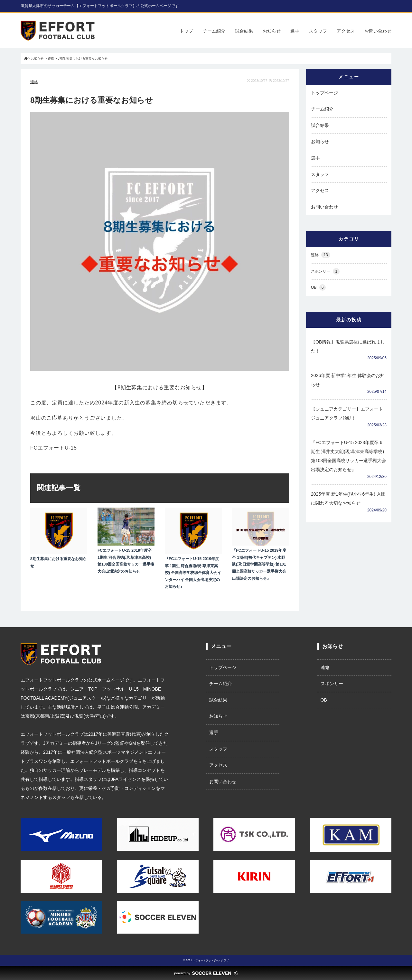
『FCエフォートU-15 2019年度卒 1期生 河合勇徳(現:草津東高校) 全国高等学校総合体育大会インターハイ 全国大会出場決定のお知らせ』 (193, 573)
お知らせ (272, 31)
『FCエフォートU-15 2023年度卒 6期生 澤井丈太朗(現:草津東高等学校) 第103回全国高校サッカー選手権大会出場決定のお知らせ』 (348, 456)
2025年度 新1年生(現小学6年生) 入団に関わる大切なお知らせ (348, 499)
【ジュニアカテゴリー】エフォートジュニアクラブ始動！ (347, 413)
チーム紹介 (214, 31)
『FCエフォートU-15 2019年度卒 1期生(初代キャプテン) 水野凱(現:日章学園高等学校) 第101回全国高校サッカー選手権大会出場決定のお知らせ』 (259, 564)
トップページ (324, 93)
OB (318, 288)
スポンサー (325, 272)
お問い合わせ (378, 31)
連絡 (34, 82)
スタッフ (318, 31)
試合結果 (244, 31)
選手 (295, 31)
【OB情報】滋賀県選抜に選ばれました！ (348, 346)
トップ (186, 31)
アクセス (346, 31)
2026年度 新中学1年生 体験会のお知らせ (348, 380)
